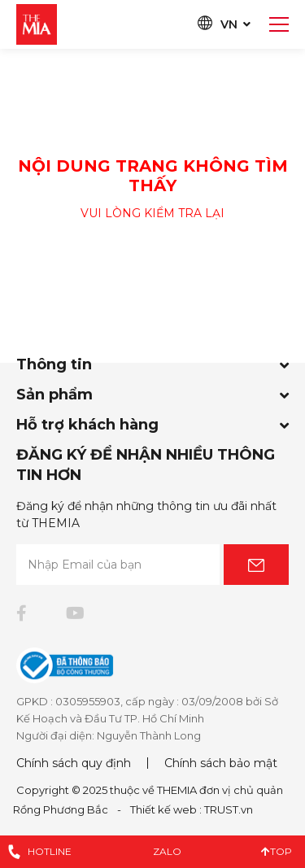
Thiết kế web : (166, 809)
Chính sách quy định (74, 763)
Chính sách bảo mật (221, 763)
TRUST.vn (229, 809)
